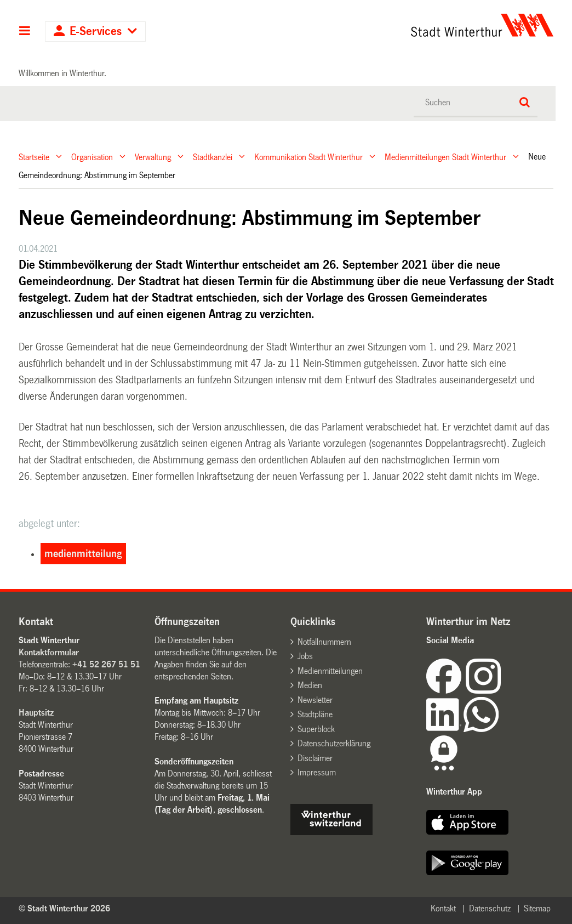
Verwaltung (153, 157)
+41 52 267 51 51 (106, 664)
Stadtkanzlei (213, 157)
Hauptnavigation (25, 32)
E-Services (96, 32)
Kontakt (443, 908)
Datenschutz (490, 908)
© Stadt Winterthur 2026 (64, 908)
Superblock (316, 729)
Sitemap (537, 908)
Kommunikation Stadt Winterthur (308, 157)
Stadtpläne (315, 714)
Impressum (317, 772)
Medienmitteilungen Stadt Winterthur (445, 157)
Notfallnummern (324, 642)
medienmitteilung (83, 554)
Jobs (305, 656)
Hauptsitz (36, 713)
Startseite (34, 157)
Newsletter (315, 700)
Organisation (92, 157)
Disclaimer (315, 758)
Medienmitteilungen (330, 671)
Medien (310, 685)
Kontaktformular (49, 652)
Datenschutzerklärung (334, 743)
